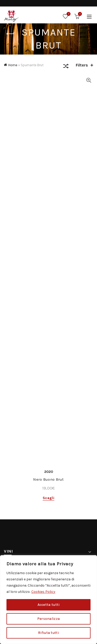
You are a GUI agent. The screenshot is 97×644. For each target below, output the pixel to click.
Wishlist (68, 14)
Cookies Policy (43, 592)
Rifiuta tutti (48, 633)
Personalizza (49, 619)
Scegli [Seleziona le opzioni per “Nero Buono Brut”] (48, 498)
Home (13, 65)
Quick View (89, 80)
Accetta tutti (49, 605)
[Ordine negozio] (66, 67)
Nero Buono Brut (48, 479)
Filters (82, 65)
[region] (48, 600)
